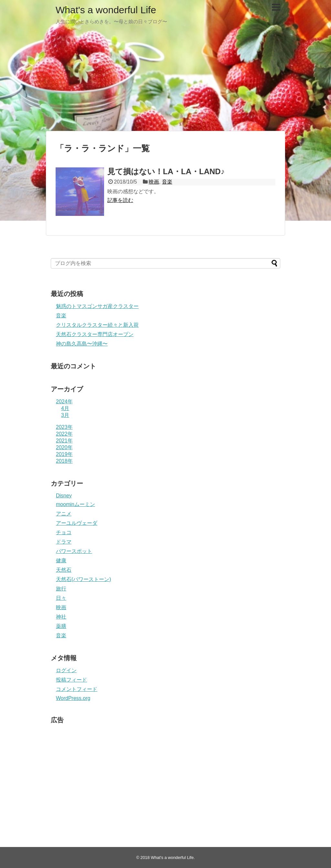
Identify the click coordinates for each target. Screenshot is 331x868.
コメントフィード (77, 689)
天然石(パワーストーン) (84, 579)
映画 (154, 182)
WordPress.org (73, 698)
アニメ (64, 514)
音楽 (167, 182)
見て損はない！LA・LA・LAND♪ (166, 171)
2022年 (64, 434)
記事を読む (120, 200)
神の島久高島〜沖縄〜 (82, 344)
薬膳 (61, 626)
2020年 (64, 447)
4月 (65, 408)
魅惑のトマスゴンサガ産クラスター (97, 306)
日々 (61, 598)
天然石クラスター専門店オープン (95, 334)
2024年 (64, 402)
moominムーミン (75, 504)
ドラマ (64, 542)
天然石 (64, 570)
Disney (64, 496)
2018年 (64, 461)
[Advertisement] (165, 81)
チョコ (64, 532)
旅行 (61, 589)
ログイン (66, 670)
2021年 (64, 441)
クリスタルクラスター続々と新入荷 (97, 325)
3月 (65, 415)
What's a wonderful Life (106, 10)
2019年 (64, 454)
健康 (61, 561)
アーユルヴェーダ (77, 523)
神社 (61, 617)
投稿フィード (71, 680)
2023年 (64, 427)
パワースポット (74, 551)
